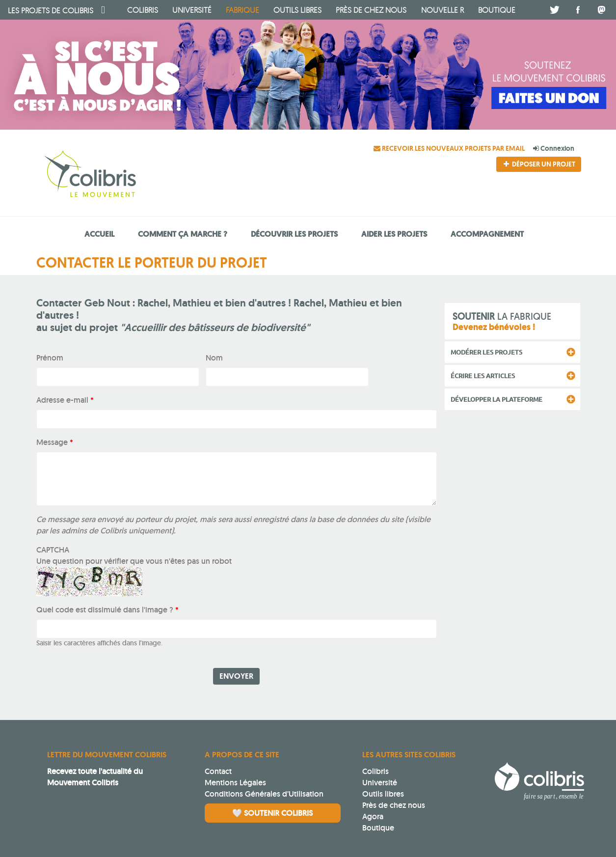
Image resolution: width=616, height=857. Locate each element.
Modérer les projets (486, 352)
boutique (497, 10)
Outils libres (297, 10)
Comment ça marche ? (183, 234)
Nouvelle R (442, 10)
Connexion (554, 148)
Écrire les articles (483, 376)
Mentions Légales (235, 783)
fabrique (242, 10)
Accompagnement (487, 234)
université (192, 10)
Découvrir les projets (294, 234)
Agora (373, 816)
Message (55, 442)
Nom (214, 358)
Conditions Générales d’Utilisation (264, 794)
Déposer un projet (538, 164)
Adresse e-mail (65, 400)
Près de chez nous (371, 10)
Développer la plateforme (496, 399)
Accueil (99, 234)
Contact (218, 771)
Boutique (378, 828)
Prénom (50, 358)
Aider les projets (394, 234)
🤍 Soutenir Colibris (272, 813)
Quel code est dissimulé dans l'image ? (107, 610)
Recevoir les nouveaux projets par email (450, 148)
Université (380, 783)
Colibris (51, 10)
